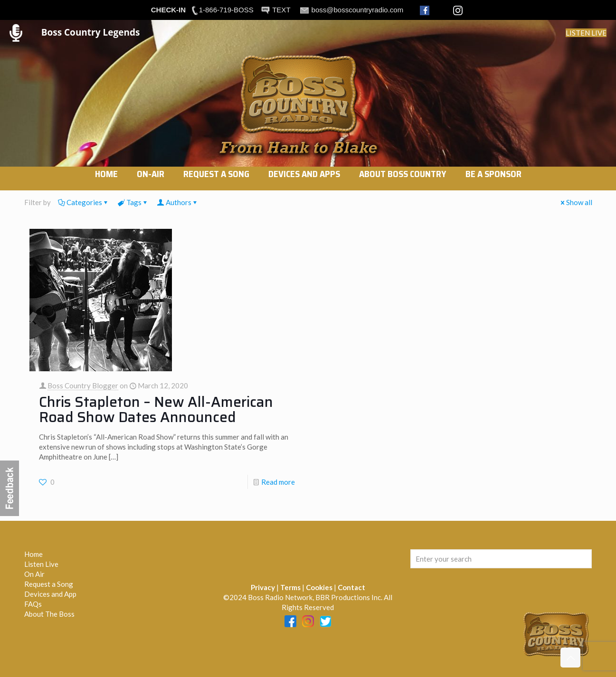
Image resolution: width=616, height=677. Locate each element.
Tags (133, 202)
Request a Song (49, 584)
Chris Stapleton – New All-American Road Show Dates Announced (156, 409)
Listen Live (41, 564)
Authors (178, 202)
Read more (278, 482)
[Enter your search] (501, 559)
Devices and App (50, 594)
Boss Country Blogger (83, 386)
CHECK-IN (168, 10)
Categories (84, 202)
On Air (34, 574)
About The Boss (49, 614)
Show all (576, 202)
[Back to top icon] (570, 658)
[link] (151, 186)
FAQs (33, 604)
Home (33, 554)
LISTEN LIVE (586, 33)
